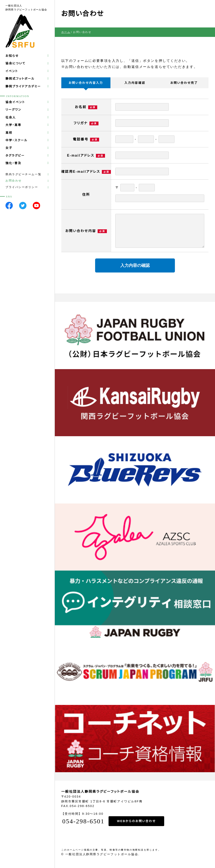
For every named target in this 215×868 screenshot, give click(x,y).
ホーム (66, 32)
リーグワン (13, 110)
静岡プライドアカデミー (23, 86)
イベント (12, 71)
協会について (16, 63)
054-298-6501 (83, 821)
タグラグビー (15, 156)
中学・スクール (16, 140)
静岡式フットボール (20, 79)
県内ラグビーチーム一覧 (23, 174)
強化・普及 (13, 163)
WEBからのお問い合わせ (136, 821)
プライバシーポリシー (22, 187)
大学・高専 (13, 125)
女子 (9, 148)
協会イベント (15, 102)
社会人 (11, 117)
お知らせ (12, 56)
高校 (9, 133)
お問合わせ (14, 181)
